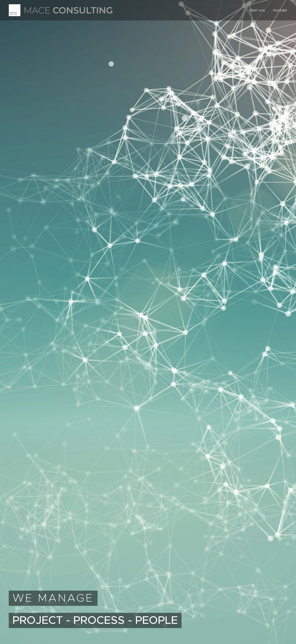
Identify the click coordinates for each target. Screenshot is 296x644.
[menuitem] (258, 10)
